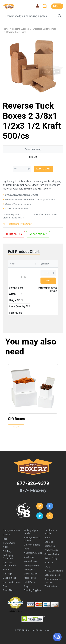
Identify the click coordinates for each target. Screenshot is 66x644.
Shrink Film (8, 590)
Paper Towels (30, 578)
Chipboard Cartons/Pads (44, 29)
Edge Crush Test (53, 575)
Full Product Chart (24, 252)
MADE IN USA (14, 234)
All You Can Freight (54, 571)
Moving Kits (29, 570)
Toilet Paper (29, 582)
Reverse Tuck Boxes (16, 32)
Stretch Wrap (9, 543)
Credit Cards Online (15, 611)
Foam (5, 586)
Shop (16, 427)
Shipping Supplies (21, 29)
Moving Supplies (31, 566)
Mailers (6, 535)
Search (59, 16)
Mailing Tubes (9, 578)
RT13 (24, 277)
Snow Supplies (31, 574)
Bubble (6, 547)
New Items (29, 557)
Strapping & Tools (32, 545)
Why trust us (51, 586)
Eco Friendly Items (12, 582)
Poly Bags (7, 551)
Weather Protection (33, 553)
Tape (5, 539)
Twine (26, 549)
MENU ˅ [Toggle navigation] (57, 6)
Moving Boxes (30, 561)
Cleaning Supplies (32, 590)
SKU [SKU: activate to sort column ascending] (12, 264)
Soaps (27, 586)
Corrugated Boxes (11, 531)
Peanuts (7, 570)
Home (6, 29)
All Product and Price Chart (18, 224)
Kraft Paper (8, 574)
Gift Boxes (16, 419)
